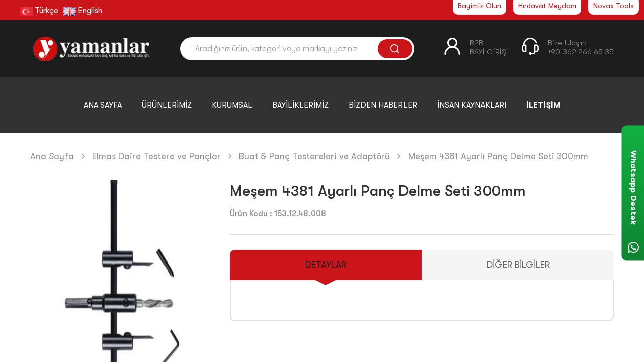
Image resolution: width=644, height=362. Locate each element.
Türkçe (39, 11)
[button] (203, 306)
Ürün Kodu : (251, 214)
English (83, 11)
